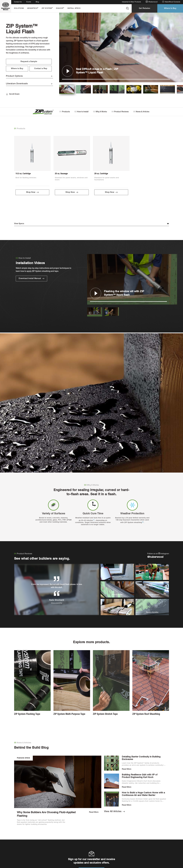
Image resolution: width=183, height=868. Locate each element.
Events (29, 2)
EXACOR (60, 8)
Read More (94, 812)
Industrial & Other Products (131, 2)
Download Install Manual (31, 279)
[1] (94, 520)
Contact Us (18, 2)
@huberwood (152, 2)
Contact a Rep (41, 69)
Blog (37, 2)
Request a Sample (29, 62)
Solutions (19, 8)
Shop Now (32, 192)
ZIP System (47, 8)
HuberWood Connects (171, 2)
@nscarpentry (57, 603)
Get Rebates (145, 9)
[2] (143, 522)
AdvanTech (33, 8)
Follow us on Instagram (158, 556)
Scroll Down (13, 94)
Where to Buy (170, 9)
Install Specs (74, 8)
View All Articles (114, 812)
